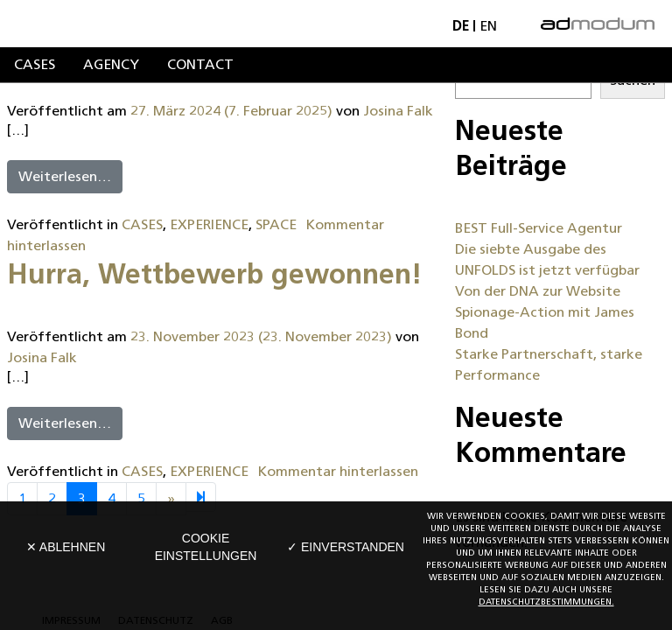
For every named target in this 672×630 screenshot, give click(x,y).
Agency (111, 64)
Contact (200, 64)
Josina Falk (398, 111)
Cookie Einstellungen (206, 547)
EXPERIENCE (209, 224)
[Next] (201, 497)
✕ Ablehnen (66, 547)
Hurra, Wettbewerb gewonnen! (215, 273)
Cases (35, 64)
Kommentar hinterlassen (338, 471)
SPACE (276, 224)
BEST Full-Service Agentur (539, 228)
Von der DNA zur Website (538, 291)
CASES (142, 224)
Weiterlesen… (65, 176)
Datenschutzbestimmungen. (546, 602)
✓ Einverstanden (346, 547)
